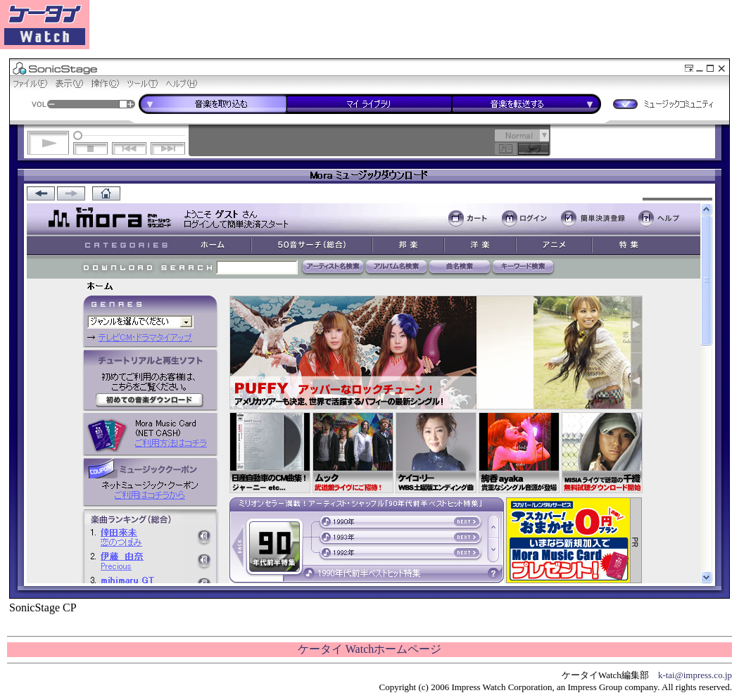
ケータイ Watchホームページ (369, 649)
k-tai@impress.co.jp (695, 675)
